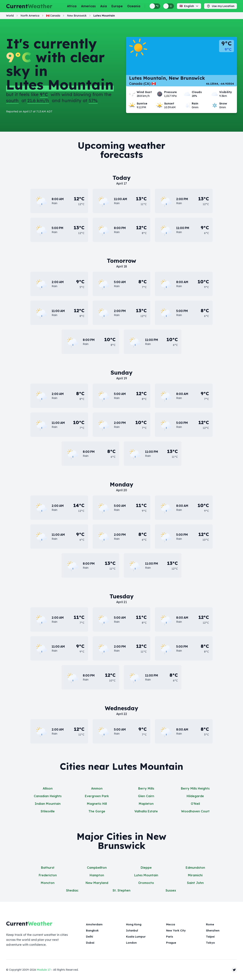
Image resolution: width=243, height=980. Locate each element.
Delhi (89, 937)
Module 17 (44, 970)
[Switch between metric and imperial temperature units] (155, 8)
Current (29, 8)
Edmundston (195, 868)
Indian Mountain (48, 804)
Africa (72, 8)
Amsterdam (94, 924)
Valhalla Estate (146, 811)
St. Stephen (121, 890)
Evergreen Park (97, 796)
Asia (104, 8)
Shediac (72, 890)
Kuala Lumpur (136, 937)
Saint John (195, 883)
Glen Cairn (146, 796)
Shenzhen (213, 931)
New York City (175, 931)
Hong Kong (134, 924)
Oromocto (146, 883)
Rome (210, 924)
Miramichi (195, 875)
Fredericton (48, 875)
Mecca (171, 924)
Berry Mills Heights (195, 788)
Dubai (90, 943)
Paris (170, 937)
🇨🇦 (53, 19)
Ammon (97, 788)
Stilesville (48, 811)
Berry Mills (146, 788)
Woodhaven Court (195, 811)
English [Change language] (189, 8)
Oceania (134, 8)
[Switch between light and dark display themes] (169, 8)
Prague (171, 943)
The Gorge (97, 811)
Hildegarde (195, 796)
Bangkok (92, 931)
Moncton (48, 883)
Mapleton (146, 804)
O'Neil (195, 804)
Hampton (97, 875)
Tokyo (210, 943)
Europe (117, 8)
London (131, 943)
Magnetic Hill (97, 804)
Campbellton (97, 868)
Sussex (171, 890)
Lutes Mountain (146, 875)
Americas (88, 8)
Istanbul (132, 931)
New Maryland (97, 883)
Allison (48, 788)
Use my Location (221, 8)
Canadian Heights (48, 796)
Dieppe (146, 868)
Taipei (210, 937)
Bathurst (48, 868)
